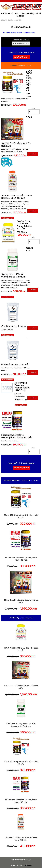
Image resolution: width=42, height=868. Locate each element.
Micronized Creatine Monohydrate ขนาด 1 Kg (22, 386)
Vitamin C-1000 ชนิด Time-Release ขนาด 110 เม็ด (17, 197)
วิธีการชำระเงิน (32, 5)
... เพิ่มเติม (33, 154)
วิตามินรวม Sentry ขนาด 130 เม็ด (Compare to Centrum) (21, 725)
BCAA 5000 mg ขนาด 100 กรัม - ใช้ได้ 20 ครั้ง (29, 81)
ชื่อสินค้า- (22, 65)
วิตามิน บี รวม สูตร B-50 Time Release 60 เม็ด (24, 225)
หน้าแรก (23, 2)
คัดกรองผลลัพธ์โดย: (21, 40)
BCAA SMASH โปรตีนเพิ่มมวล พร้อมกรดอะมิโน (21, 601)
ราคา (29, 65)
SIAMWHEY (29, 865)
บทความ (19, 5)
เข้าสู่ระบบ (34, 2)
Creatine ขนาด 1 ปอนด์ (13, 326)
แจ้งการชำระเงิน (31, 8)
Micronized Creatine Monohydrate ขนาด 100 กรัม (17, 436)
